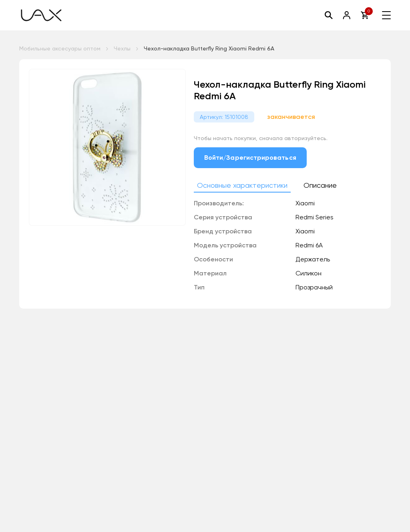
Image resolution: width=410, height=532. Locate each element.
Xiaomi (305, 231)
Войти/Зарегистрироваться (250, 158)
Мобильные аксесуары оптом (60, 48)
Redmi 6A (309, 245)
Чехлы (122, 48)
